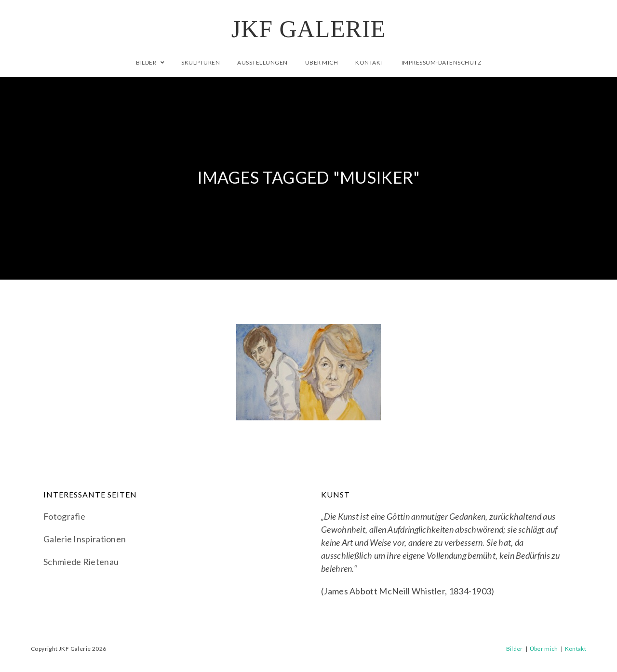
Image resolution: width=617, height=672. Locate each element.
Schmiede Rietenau (81, 562)
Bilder (515, 649)
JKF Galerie (309, 29)
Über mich (544, 649)
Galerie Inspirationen (85, 539)
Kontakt (576, 649)
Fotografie (64, 516)
